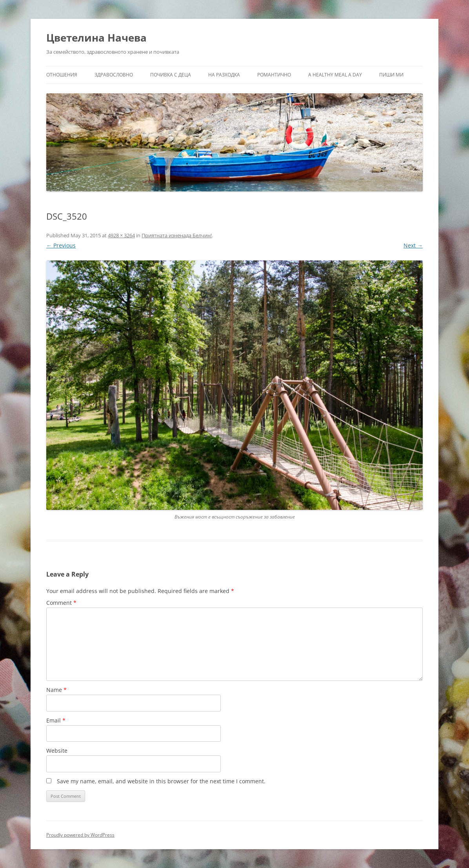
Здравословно (114, 75)
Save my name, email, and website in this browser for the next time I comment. (161, 781)
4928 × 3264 (121, 235)
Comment (61, 603)
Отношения (62, 75)
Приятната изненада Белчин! (177, 235)
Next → (413, 245)
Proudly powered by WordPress (80, 835)
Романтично (274, 75)
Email (56, 720)
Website (57, 751)
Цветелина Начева (96, 38)
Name (56, 690)
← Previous (61, 245)
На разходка (224, 75)
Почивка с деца (171, 75)
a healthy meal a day (335, 75)
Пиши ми (391, 75)
